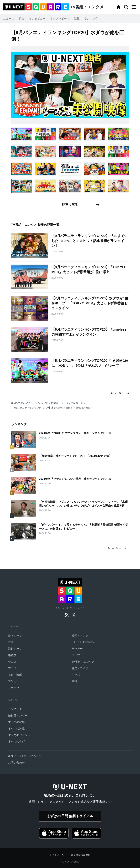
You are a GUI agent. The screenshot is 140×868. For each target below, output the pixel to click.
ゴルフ (76, 655)
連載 (77, 19)
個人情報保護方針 (81, 855)
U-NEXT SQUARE (21, 403)
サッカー (77, 649)
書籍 (74, 681)
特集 (22, 19)
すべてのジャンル (19, 735)
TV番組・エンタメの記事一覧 (67, 403)
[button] (134, 7)
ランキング (91, 19)
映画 (11, 642)
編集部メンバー (18, 716)
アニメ (12, 668)
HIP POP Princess (83, 642)
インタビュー (37, 19)
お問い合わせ (16, 763)
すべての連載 (16, 729)
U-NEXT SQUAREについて (25, 756)
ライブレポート (60, 19)
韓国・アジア (80, 636)
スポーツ (14, 688)
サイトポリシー (58, 855)
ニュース (9, 19)
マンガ (12, 681)
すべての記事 (16, 722)
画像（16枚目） (84, 408)
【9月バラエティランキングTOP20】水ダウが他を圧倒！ (42, 408)
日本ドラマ (15, 636)
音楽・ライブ (80, 668)
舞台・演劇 (15, 675)
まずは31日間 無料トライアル (70, 816)
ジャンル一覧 (40, 403)
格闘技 (12, 655)
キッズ (76, 675)
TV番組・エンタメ (83, 662)
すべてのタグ (16, 742)
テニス (12, 662)
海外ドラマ (15, 649)
